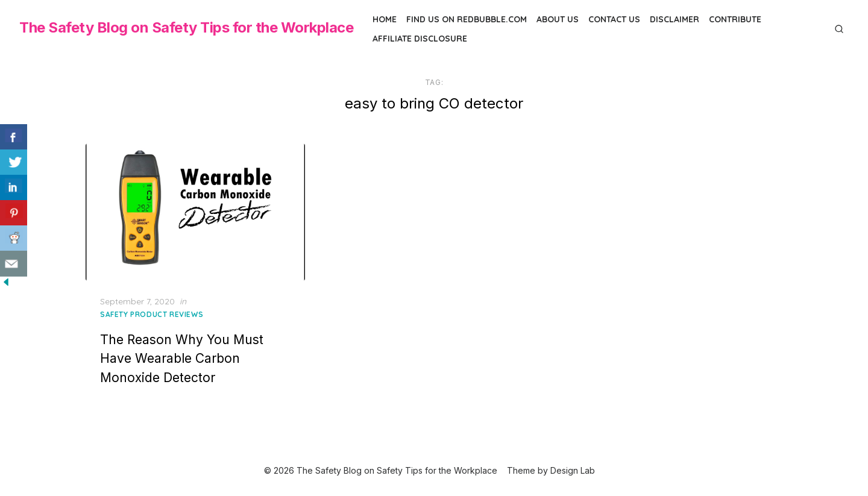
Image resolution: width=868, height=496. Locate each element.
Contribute (735, 19)
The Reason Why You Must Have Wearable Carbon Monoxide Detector (182, 359)
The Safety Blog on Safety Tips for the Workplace (186, 27)
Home (385, 19)
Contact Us (614, 19)
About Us (558, 19)
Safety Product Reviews (152, 314)
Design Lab (573, 470)
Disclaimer (675, 19)
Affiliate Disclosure (420, 39)
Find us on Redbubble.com (467, 19)
